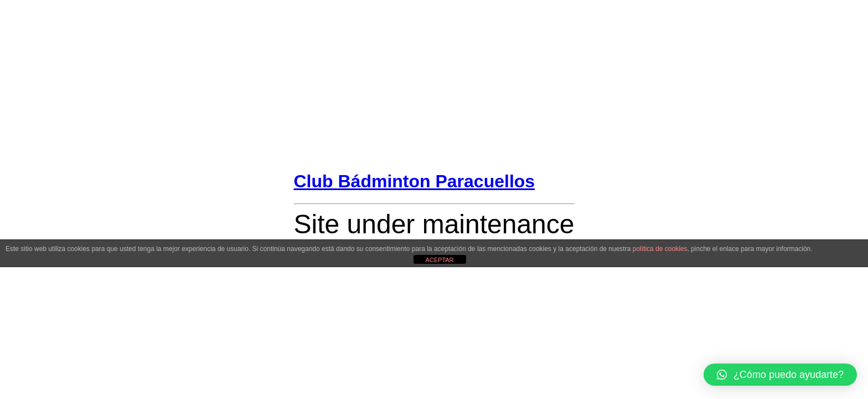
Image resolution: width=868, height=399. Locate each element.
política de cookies (660, 249)
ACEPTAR (439, 260)
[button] (780, 375)
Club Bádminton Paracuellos (415, 181)
